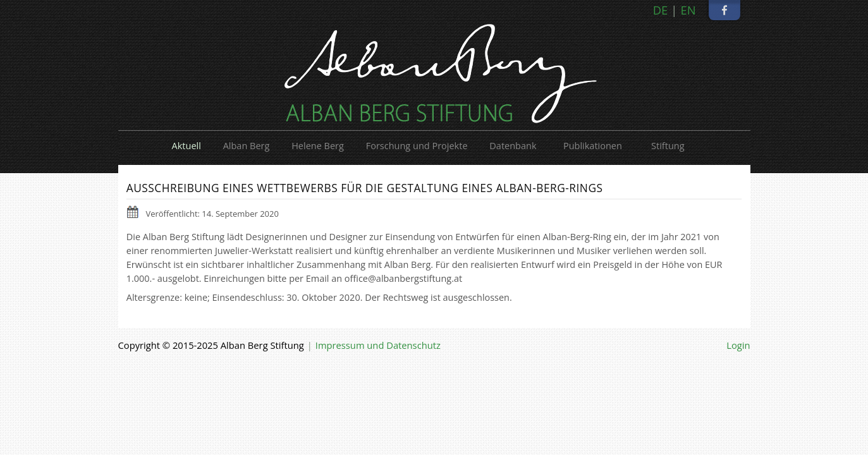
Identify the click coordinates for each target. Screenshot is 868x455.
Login (738, 345)
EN (688, 10)
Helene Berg (318, 146)
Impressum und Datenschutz (378, 345)
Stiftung (668, 146)
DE (661, 10)
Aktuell (186, 146)
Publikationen (593, 146)
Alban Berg (247, 146)
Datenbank (513, 146)
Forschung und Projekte (417, 146)
